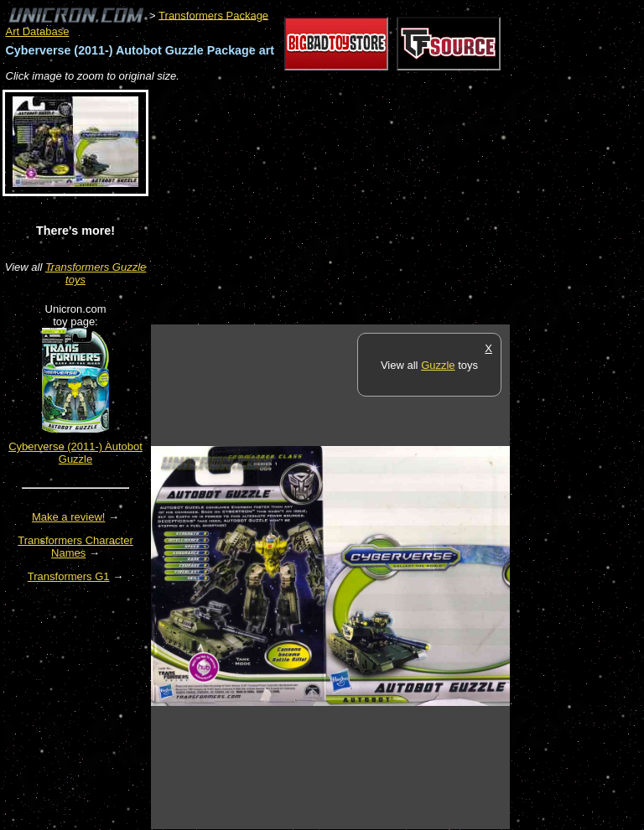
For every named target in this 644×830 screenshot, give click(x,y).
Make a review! (68, 517)
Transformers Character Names (75, 547)
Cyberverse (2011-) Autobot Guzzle (75, 453)
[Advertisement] (347, 205)
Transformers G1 (69, 576)
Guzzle (438, 365)
